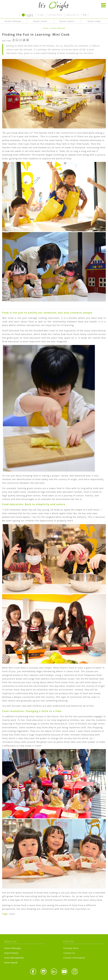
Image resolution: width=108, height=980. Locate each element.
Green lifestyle (58, 28)
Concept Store (55, 15)
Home (46, 28)
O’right (41, 15)
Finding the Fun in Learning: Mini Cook (36, 34)
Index (12, 914)
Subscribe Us (72, 15)
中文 (85, 15)
